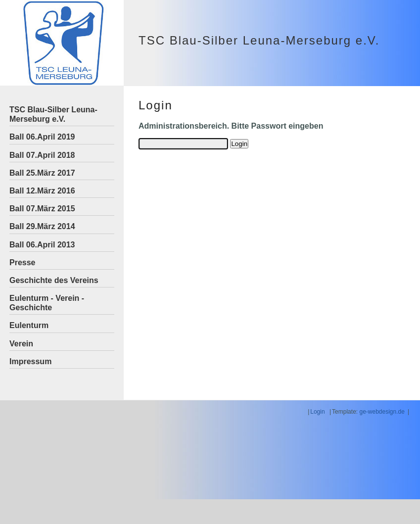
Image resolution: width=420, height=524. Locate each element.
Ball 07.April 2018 (42, 155)
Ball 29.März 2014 (42, 226)
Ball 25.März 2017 (42, 173)
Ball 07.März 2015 (42, 209)
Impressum (30, 361)
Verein (21, 344)
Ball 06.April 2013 (42, 245)
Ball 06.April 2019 (42, 137)
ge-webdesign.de (382, 412)
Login (317, 412)
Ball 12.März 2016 (42, 191)
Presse (23, 262)
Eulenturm (29, 325)
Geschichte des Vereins (54, 280)
